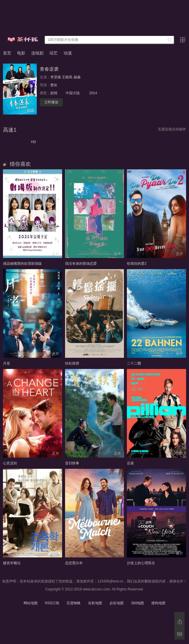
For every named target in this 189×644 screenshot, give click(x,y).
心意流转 (10, 463)
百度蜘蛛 (74, 603)
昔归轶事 (72, 463)
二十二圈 (134, 363)
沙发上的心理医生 (141, 563)
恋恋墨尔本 (74, 563)
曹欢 (54, 85)
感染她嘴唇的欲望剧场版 (22, 264)
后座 (130, 463)
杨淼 (77, 77)
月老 (6, 363)
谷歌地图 (95, 603)
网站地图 (31, 603)
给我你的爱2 (137, 264)
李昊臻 (56, 77)
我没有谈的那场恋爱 (81, 264)
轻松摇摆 (72, 363)
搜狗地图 (158, 603)
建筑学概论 (12, 563)
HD (33, 142)
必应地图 (117, 603)
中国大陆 (73, 93)
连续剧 (37, 53)
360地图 (137, 603)
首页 (7, 53)
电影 (21, 53)
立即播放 (51, 102)
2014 (93, 93)
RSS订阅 (52, 603)
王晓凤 (67, 77)
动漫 (68, 53)
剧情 (54, 93)
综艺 (54, 53)
